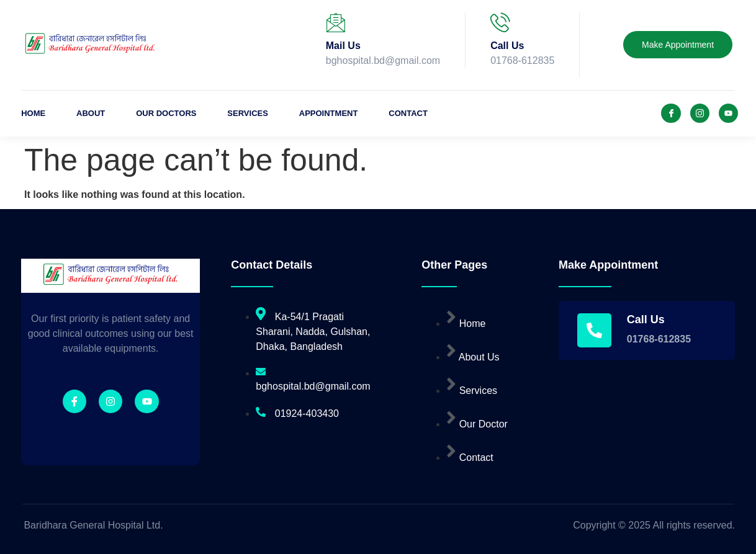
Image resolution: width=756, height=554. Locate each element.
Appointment (329, 113)
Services (248, 113)
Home (33, 113)
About (91, 113)
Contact (409, 113)
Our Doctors (166, 113)
